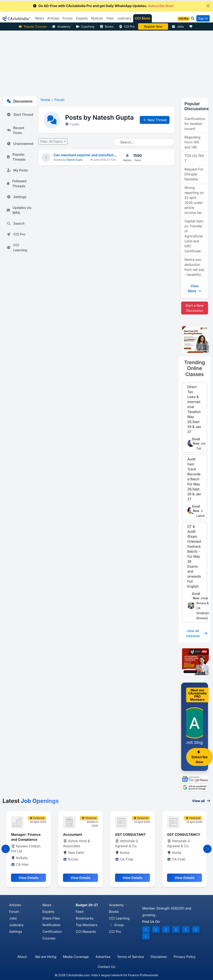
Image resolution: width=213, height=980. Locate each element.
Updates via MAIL (19, 210)
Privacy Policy (185, 957)
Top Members (87, 925)
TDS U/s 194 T (194, 158)
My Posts (17, 170)
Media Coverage (76, 957)
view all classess (197, 633)
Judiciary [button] (124, 18)
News (47, 905)
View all (201, 801)
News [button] (40, 18)
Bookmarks (85, 918)
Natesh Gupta (74, 160)
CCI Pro (127, 27)
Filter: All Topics (52, 141)
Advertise (103, 957)
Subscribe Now (199, 757)
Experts (48, 912)
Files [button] (110, 18)
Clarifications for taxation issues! (195, 124)
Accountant (124, 835)
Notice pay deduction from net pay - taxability (194, 267)
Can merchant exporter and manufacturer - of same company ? (104, 155)
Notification (51, 925)
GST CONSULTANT (182, 835)
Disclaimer (159, 957)
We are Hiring (46, 957)
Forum (14, 912)
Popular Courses (33, 27)
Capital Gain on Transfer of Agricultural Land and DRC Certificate (194, 236)
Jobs (178, 27)
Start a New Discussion (194, 308)
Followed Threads (17, 184)
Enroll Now (196, 441)
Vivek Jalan (153, 27)
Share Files (51, 918)
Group (116, 925)
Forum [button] (68, 18)
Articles (15, 905)
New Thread (155, 120)
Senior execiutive (25, 835)
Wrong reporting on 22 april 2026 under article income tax (194, 200)
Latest (31, 801)
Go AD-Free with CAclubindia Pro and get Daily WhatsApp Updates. (103, 6)
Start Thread (20, 115)
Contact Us (106, 967)
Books (107, 27)
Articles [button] (53, 18)
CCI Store (142, 18)
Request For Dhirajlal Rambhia (194, 174)
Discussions (20, 101)
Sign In (203, 18)
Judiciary (16, 925)
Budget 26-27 (87, 905)
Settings (17, 197)
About (22, 957)
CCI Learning (17, 248)
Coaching (85, 27)
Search (16, 223)
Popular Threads (16, 157)
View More (195, 288)
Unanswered (20, 144)
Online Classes (195, 368)
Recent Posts (15, 130)
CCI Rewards (86, 932)
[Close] (208, 6)
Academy (61, 27)
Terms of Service (131, 957)
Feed (80, 912)
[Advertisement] (106, 62)
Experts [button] (82, 18)
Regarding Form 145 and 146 (193, 142)
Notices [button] (97, 18)
